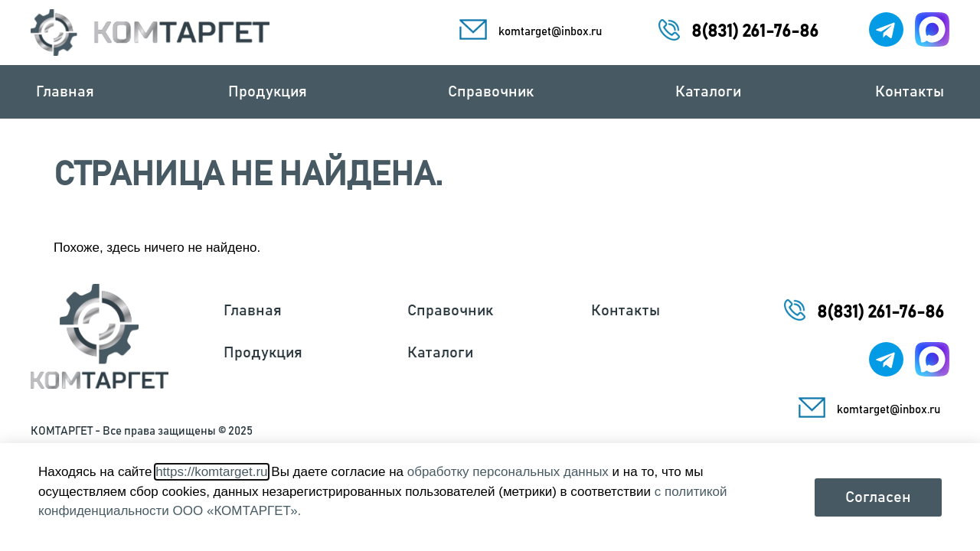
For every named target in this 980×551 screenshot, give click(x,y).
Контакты (910, 92)
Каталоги (708, 92)
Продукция (271, 92)
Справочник (495, 92)
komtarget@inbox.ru (550, 32)
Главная (65, 92)
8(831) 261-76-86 (755, 32)
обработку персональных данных (508, 472)
